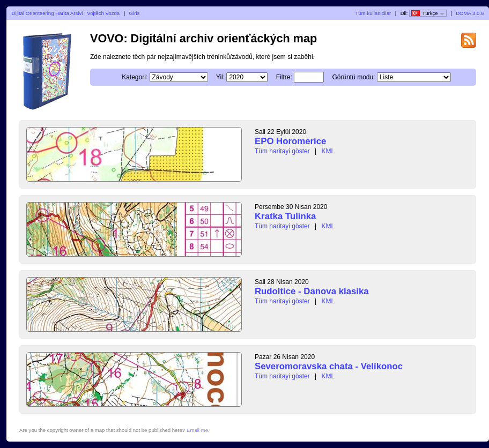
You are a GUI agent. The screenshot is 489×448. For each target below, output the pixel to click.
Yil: (244, 77)
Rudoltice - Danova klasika (312, 291)
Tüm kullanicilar (373, 13)
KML (328, 151)
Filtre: (308, 77)
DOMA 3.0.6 (470, 13)
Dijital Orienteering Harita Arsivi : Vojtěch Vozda (66, 13)
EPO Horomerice (290, 141)
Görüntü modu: (377, 77)
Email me (197, 430)
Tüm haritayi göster (282, 151)
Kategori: (159, 77)
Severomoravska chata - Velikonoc (329, 366)
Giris (135, 13)
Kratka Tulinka (285, 216)
